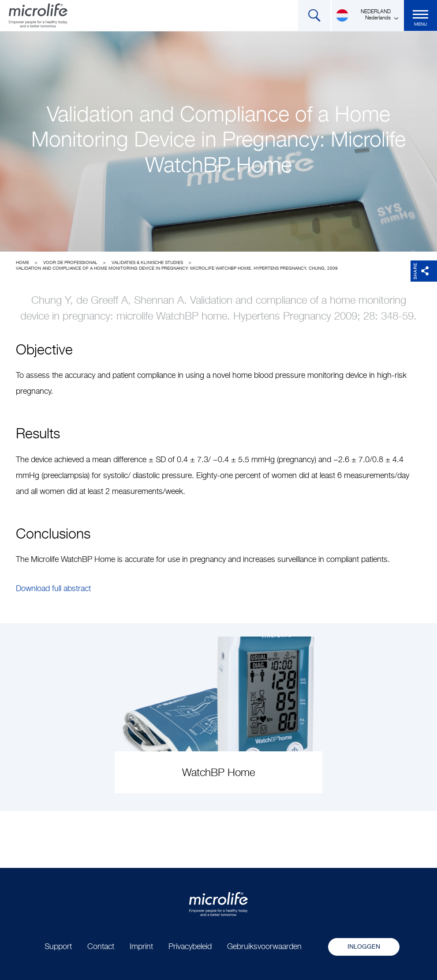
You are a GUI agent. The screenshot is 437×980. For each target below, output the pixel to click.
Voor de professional (70, 263)
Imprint (141, 947)
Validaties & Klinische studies (147, 263)
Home (22, 263)
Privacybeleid (190, 947)
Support (58, 947)
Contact (101, 947)
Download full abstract (53, 589)
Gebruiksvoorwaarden (264, 947)
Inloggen (364, 947)
